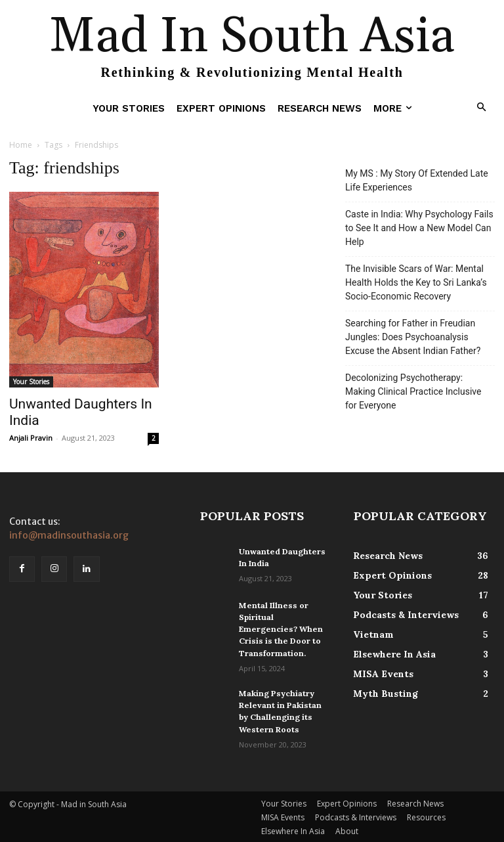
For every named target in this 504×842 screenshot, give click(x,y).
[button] (482, 108)
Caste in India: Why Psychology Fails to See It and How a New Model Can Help (419, 228)
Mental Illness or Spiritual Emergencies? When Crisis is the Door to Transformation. (280, 629)
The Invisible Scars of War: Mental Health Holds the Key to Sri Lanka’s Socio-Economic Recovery (416, 282)
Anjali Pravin (31, 438)
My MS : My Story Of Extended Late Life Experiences (417, 180)
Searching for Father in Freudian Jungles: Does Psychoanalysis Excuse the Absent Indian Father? (413, 337)
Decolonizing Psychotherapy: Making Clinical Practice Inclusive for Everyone (413, 391)
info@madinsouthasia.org (69, 535)
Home (21, 145)
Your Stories (31, 382)
